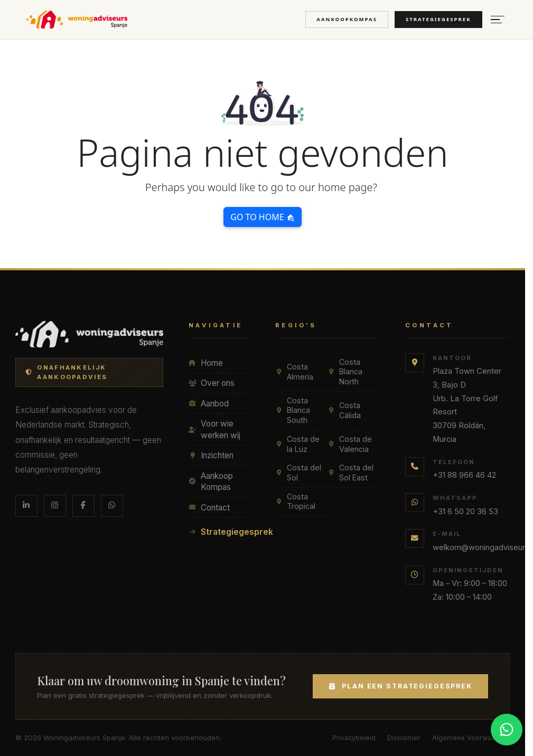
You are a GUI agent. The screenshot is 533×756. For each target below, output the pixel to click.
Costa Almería (294, 372)
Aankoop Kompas (211, 482)
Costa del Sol (298, 472)
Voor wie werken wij (214, 429)
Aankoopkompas (347, 19)
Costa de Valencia (350, 444)
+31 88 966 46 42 (464, 475)
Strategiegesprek (438, 19)
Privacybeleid (354, 738)
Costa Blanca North (345, 372)
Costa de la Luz (297, 444)
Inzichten (211, 455)
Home (206, 363)
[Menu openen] (498, 20)
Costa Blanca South (293, 410)
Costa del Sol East (350, 472)
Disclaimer (404, 738)
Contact (209, 508)
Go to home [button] (262, 217)
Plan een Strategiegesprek (400, 686)
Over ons (212, 383)
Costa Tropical (295, 502)
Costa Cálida (344, 410)
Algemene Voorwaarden (471, 738)
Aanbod (209, 404)
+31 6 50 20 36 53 (465, 512)
